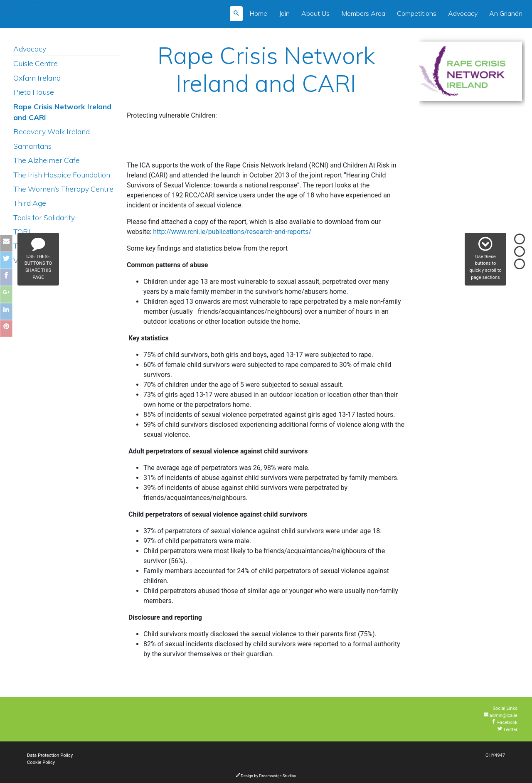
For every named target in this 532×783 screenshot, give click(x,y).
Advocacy (463, 13)
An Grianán (506, 13)
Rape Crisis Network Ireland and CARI (62, 112)
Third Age (30, 203)
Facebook (504, 723)
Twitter (507, 730)
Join (284, 13)
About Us (315, 13)
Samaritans (32, 146)
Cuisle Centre (36, 63)
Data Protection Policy (50, 755)
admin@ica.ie (501, 715)
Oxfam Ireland (37, 78)
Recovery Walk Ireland (52, 131)
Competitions (417, 13)
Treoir (23, 246)
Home (258, 13)
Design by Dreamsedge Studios (266, 776)
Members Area (363, 13)
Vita (20, 260)
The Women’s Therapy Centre (63, 189)
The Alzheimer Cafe (47, 160)
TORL (23, 231)
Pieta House (34, 92)
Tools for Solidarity (44, 217)
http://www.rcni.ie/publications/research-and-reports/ (232, 232)
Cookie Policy (41, 762)
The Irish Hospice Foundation (62, 175)
